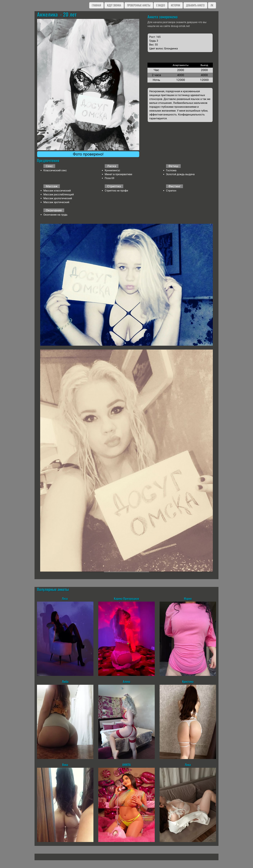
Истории (175, 5)
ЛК (212, 5)
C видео (161, 5)
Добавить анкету (195, 5)
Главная (96, 5)
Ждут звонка (114, 5)
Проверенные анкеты (139, 5)
